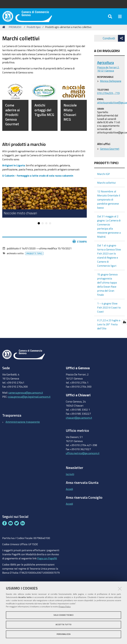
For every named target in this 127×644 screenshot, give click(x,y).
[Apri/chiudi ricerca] (110, 18)
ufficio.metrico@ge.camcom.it (83, 457)
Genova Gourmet (110, 152)
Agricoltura (106, 66)
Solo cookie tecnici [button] (63, 615)
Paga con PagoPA (47, 562)
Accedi (69, 492)
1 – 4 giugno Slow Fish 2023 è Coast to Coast (109, 311)
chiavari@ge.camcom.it (79, 421)
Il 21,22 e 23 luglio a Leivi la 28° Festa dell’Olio (109, 328)
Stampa (80, 245)
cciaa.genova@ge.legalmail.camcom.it (29, 400)
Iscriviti (70, 478)
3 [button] (46, 227)
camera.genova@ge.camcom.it (26, 396)
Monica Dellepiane (111, 84)
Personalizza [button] (64, 634)
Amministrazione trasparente (23, 425)
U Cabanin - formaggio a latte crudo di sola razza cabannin (38, 179)
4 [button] (50, 227)
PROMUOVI (15, 30)
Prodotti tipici (34, 30)
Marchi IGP (103, 177)
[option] (45, 206)
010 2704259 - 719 (108, 96)
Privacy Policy (65, 607)
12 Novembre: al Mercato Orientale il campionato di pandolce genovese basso (109, 203)
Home (4, 30)
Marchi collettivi (106, 186)
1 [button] (39, 227)
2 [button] (43, 227)
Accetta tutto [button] (63, 625)
